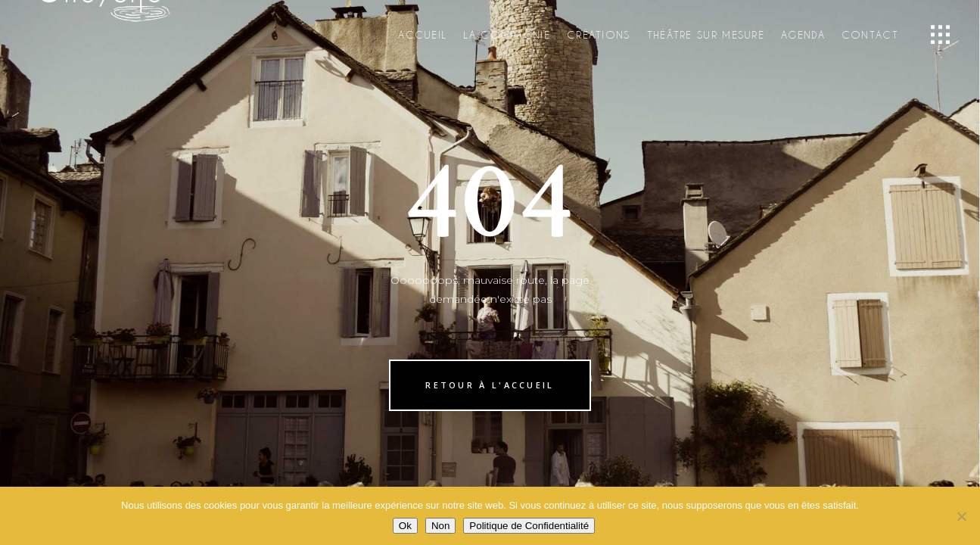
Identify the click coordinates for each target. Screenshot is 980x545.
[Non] (961, 516)
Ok (405, 526)
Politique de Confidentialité (529, 526)
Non (440, 526)
